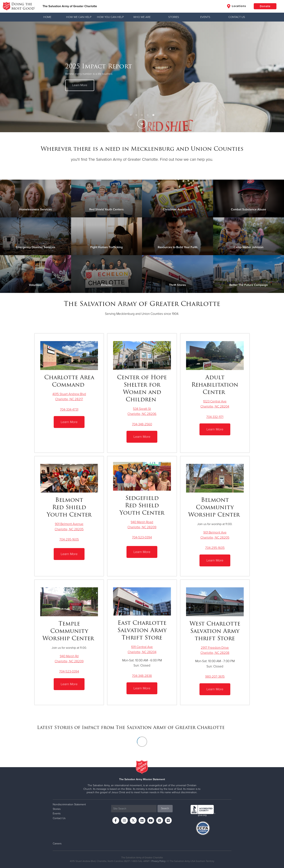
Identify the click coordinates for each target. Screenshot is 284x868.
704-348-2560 (142, 424)
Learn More (80, 85)
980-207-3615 (215, 677)
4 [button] (148, 115)
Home (47, 17)
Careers (57, 844)
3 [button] (142, 115)
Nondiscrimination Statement (69, 804)
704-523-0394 (142, 537)
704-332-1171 (215, 417)
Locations (237, 6)
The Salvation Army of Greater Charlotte (70, 6)
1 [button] (131, 115)
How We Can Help (79, 17)
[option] (142, 77)
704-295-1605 (69, 539)
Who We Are (142, 17)
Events (205, 17)
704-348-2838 (142, 676)
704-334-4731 (69, 410)
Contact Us (237, 17)
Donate (265, 6)
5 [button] (153, 115)
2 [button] (136, 115)
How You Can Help (110, 17)
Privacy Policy (158, 861)
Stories (174, 17)
